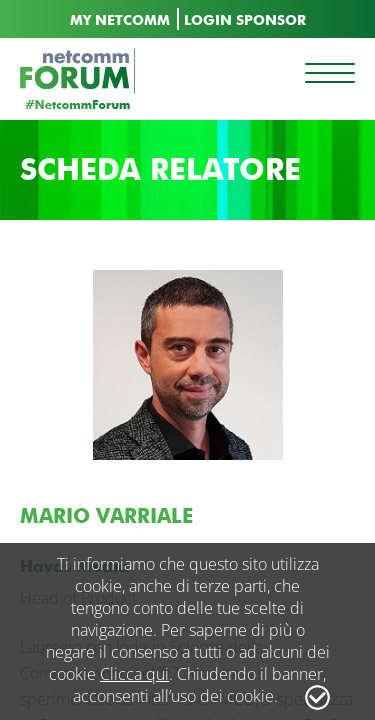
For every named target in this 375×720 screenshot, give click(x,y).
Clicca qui (134, 674)
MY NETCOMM (120, 20)
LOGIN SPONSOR (245, 20)
